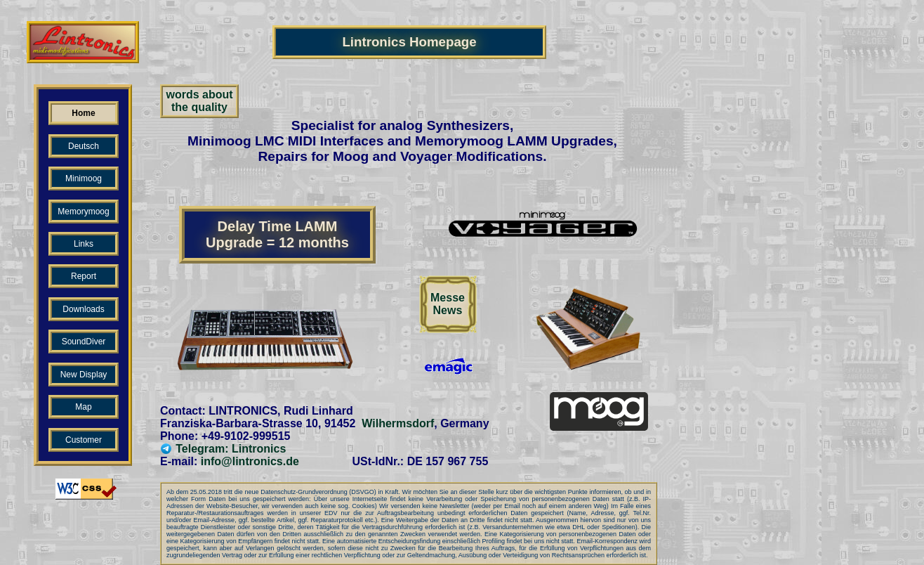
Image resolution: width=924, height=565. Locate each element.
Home (83, 113)
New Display (84, 375)
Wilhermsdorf (398, 423)
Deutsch (84, 146)
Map (83, 407)
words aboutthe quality (199, 101)
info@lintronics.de (250, 461)
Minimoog (84, 178)
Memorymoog (83, 212)
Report (84, 276)
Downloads (83, 309)
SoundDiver (84, 342)
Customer (84, 440)
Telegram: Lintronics (223, 449)
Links (84, 244)
